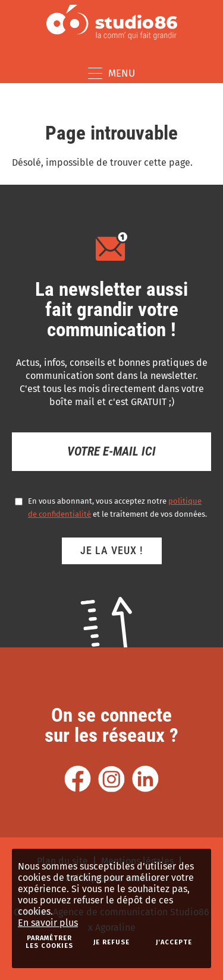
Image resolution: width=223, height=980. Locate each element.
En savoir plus (48, 923)
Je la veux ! (112, 550)
